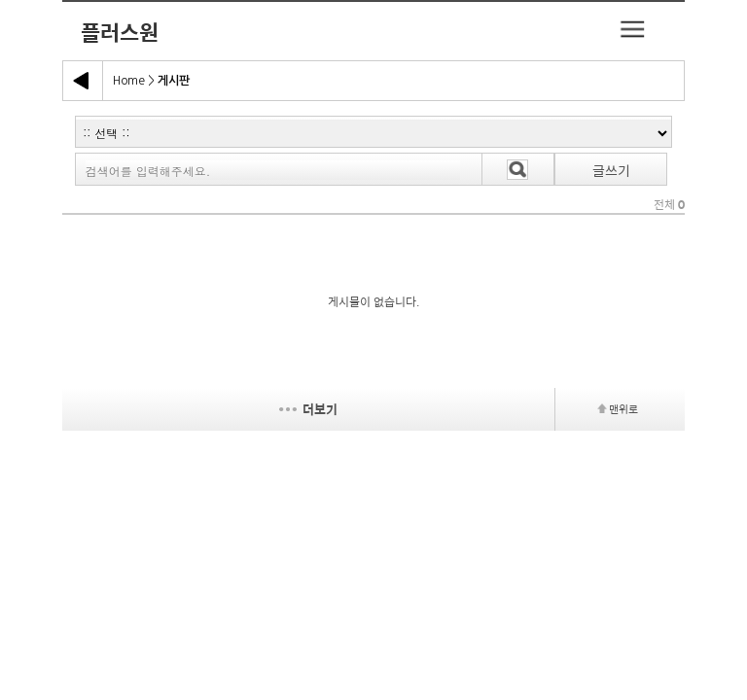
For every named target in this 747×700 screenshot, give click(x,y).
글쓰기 (611, 170)
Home (129, 81)
